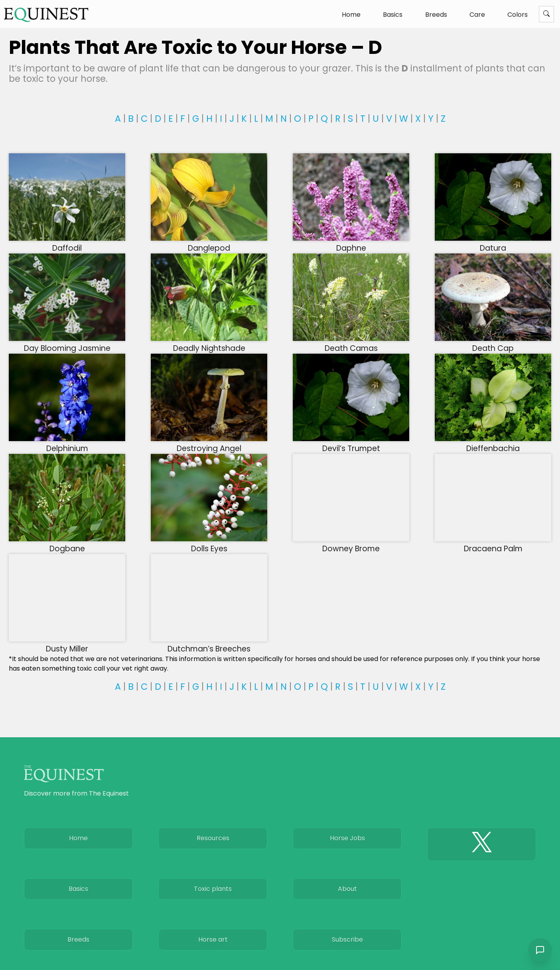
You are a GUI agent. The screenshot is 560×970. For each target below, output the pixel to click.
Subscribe (347, 939)
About (347, 889)
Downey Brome (351, 544)
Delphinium (67, 443)
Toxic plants (213, 889)
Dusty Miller (67, 644)
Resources (213, 838)
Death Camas (351, 343)
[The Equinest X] (482, 844)
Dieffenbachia (493, 443)
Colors (518, 15)
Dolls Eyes (209, 544)
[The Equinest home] (46, 15)
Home (351, 15)
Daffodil (67, 243)
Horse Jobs (347, 838)
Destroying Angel (209, 443)
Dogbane (67, 544)
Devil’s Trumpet (351, 443)
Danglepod (209, 243)
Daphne (351, 243)
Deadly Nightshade (209, 343)
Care (477, 15)
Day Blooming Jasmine (67, 343)
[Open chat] (540, 950)
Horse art (213, 939)
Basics (393, 15)
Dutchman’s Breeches (209, 644)
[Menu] (546, 14)
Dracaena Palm (493, 544)
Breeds (436, 15)
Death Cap (493, 343)
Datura (493, 243)
